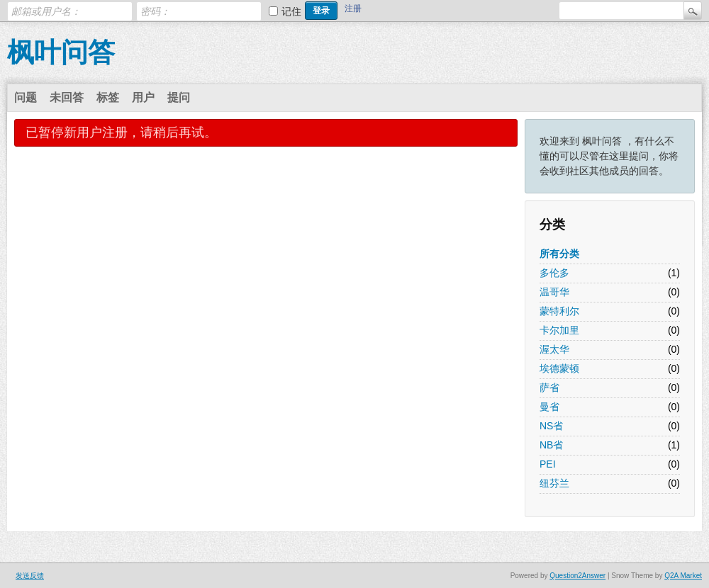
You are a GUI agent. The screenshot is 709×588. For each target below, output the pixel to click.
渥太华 (554, 349)
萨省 (549, 388)
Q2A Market (683, 576)
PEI (548, 464)
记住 (291, 11)
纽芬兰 (554, 483)
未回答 (67, 97)
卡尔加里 (559, 330)
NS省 (551, 426)
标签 (108, 97)
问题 (26, 97)
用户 (143, 97)
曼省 (549, 407)
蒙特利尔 (559, 311)
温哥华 (554, 292)
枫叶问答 (61, 52)
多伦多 (554, 273)
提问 (179, 97)
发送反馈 (30, 576)
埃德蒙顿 (559, 368)
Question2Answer (577, 576)
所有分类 (559, 254)
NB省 (551, 445)
